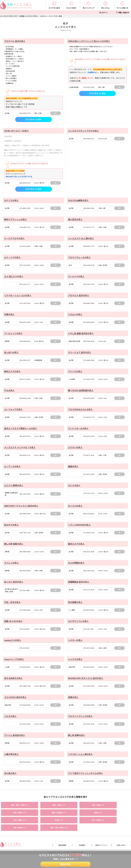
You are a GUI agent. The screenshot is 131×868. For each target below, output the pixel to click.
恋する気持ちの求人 (13, 684)
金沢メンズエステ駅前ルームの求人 (21, 432)
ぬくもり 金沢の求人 (14, 587)
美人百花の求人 (75, 220)
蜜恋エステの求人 (76, 548)
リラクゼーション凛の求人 (80, 761)
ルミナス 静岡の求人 (14, 489)
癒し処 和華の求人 (77, 742)
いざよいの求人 (75, 316)
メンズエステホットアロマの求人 (83, 131)
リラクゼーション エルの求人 (18, 297)
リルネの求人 (10, 723)
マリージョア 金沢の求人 (80, 355)
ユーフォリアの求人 (13, 412)
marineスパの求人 (13, 646)
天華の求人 (9, 316)
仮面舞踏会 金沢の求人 (79, 587)
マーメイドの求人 (76, 278)
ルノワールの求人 (12, 470)
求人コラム (105, 8)
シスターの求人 (75, 646)
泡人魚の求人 (10, 781)
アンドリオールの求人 (78, 432)
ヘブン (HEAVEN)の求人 (79, 529)
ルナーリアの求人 (12, 258)
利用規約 (82, 842)
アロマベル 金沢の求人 (15, 41)
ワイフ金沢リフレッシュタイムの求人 (85, 781)
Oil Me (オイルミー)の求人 (17, 131)
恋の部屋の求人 (75, 607)
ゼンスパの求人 (75, 510)
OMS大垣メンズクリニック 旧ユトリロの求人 (89, 41)
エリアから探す (54, 8)
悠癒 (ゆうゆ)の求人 (13, 626)
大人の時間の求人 (76, 568)
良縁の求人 (73, 704)
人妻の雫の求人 (11, 761)
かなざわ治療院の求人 (78, 201)
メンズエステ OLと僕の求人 (81, 239)
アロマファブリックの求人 (80, 723)
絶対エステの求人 (12, 374)
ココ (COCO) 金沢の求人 (15, 704)
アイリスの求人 (75, 374)
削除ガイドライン (102, 842)
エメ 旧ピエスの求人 (14, 278)
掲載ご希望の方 (124, 12)
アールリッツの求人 (13, 335)
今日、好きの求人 (12, 607)
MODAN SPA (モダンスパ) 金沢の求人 (86, 684)
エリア (16, 812)
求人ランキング (88, 8)
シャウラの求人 (75, 665)
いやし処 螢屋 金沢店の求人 (81, 335)
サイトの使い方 (122, 8)
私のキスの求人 (11, 529)
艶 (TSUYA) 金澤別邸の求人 (81, 393)
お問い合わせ (121, 842)
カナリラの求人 (11, 201)
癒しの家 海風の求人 (14, 548)
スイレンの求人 (11, 568)
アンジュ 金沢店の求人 (15, 742)
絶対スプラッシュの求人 (15, 220)
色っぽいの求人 (11, 355)
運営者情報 (62, 842)
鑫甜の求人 (73, 470)
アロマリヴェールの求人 (79, 258)
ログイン (105, 12)
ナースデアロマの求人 (14, 239)
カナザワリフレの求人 (78, 626)
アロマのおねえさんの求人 (80, 412)
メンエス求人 (65, 849)
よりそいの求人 (75, 451)
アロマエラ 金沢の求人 (79, 297)
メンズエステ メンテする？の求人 (20, 451)
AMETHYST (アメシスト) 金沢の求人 (21, 510)
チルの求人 (9, 393)
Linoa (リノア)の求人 (14, 665)
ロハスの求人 (74, 489)
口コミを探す (72, 8)
